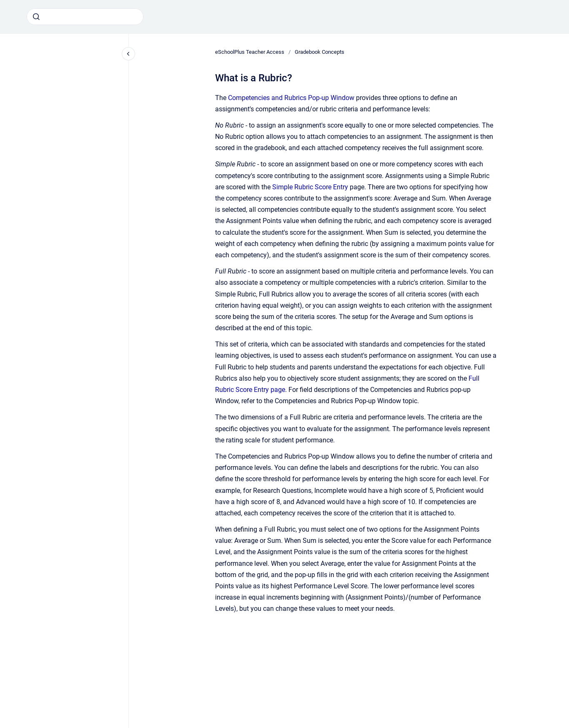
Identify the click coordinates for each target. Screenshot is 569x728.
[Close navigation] (128, 54)
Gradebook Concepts (320, 52)
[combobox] (85, 17)
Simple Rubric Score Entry (310, 187)
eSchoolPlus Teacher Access (250, 52)
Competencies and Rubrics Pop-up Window (291, 98)
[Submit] (36, 17)
